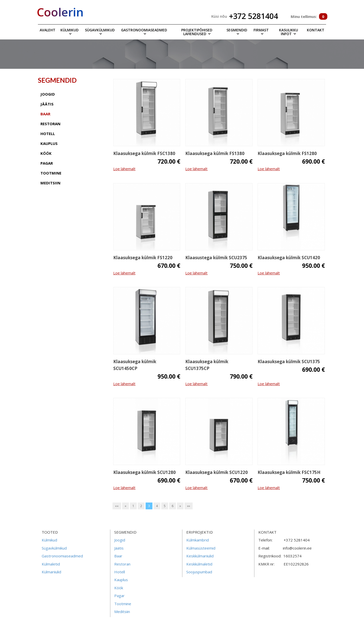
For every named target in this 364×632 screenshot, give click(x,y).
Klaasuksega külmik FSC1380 (144, 153)
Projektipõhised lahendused (197, 32)
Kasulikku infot (289, 32)
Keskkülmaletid (199, 564)
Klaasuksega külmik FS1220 (143, 258)
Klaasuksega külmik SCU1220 (217, 472)
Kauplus (121, 580)
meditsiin (50, 183)
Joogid (120, 540)
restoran (50, 124)
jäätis (47, 104)
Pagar (119, 596)
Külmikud (70, 30)
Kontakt (316, 30)
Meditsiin (122, 612)
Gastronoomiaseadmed (144, 30)
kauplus (49, 143)
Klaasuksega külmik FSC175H (289, 472)
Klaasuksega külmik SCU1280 (144, 472)
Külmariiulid (51, 572)
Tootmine (123, 604)
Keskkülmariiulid (200, 556)
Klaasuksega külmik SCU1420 (289, 258)
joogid (48, 94)
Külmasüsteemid (201, 548)
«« (117, 506)
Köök (119, 588)
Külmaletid (51, 564)
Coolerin (60, 12)
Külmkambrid (198, 540)
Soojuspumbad (199, 572)
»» (189, 506)
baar (45, 114)
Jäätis (119, 548)
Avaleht (48, 30)
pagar (47, 163)
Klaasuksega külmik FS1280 (287, 153)
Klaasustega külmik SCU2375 (216, 258)
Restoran (122, 564)
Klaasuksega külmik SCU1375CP (207, 365)
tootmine (51, 173)
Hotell (120, 572)
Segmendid (237, 30)
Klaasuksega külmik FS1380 (215, 153)
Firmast (261, 30)
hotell (48, 134)
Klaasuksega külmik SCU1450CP (135, 365)
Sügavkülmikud (100, 30)
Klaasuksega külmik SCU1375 (289, 362)
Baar (118, 556)
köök (46, 153)
